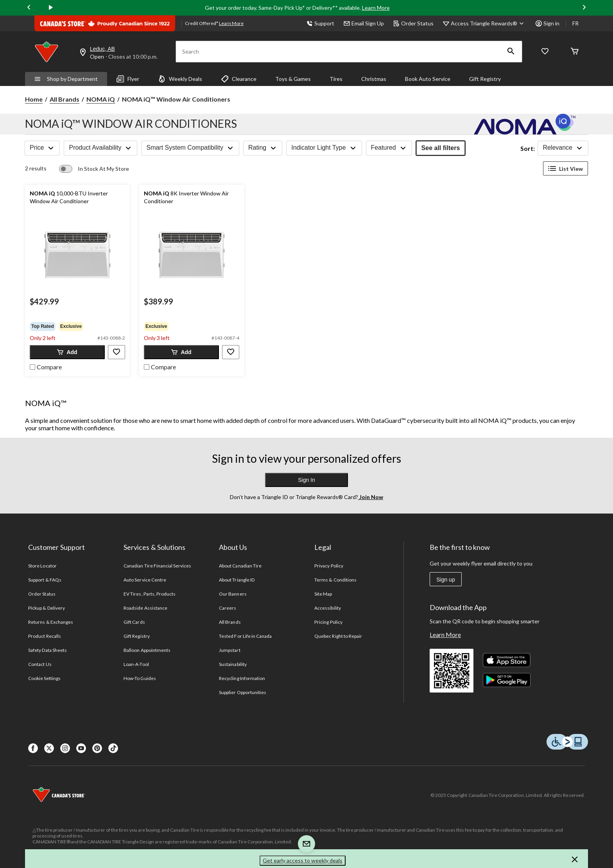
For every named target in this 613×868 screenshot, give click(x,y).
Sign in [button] (548, 23)
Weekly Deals (180, 79)
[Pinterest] (97, 748)
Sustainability (233, 664)
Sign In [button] (306, 480)
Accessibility (328, 608)
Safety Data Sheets (47, 650)
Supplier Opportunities (243, 692)
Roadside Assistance (145, 608)
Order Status (413, 23)
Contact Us (40, 664)
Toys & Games (293, 79)
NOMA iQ (101, 99)
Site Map (323, 594)
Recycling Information (242, 678)
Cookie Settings (44, 678)
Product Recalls (45, 636)
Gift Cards (134, 622)
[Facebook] (33, 748)
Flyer (128, 79)
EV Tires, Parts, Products (150, 594)
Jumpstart (229, 650)
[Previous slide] (29, 8)
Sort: (528, 148)
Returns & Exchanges (51, 622)
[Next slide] (584, 8)
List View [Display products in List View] (566, 168)
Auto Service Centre (145, 580)
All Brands (65, 99)
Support (320, 23)
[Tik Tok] (113, 748)
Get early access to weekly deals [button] (303, 860)
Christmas (374, 79)
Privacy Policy (329, 566)
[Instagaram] (65, 748)
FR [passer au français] (575, 23)
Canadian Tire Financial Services (157, 566)
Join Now (371, 497)
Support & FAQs (45, 580)
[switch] (94, 169)
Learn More (376, 8)
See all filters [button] (441, 148)
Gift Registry (485, 79)
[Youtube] (81, 748)
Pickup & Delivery (47, 608)
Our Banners (233, 594)
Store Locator (42, 566)
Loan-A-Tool (136, 664)
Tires (336, 79)
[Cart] (575, 52)
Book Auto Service (428, 79)
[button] (511, 52)
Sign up (445, 580)
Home (34, 99)
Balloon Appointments (147, 650)
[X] (49, 748)
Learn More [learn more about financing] (231, 23)
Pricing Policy (328, 622)
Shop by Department (66, 79)
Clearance (239, 79)
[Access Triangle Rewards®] (488, 23)
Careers (228, 608)
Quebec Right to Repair (338, 636)
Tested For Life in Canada (245, 636)
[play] (51, 8)
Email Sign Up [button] (364, 23)
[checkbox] (46, 366)
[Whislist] (545, 52)
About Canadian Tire (240, 566)
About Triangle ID (237, 580)
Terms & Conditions (335, 580)
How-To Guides (140, 678)
